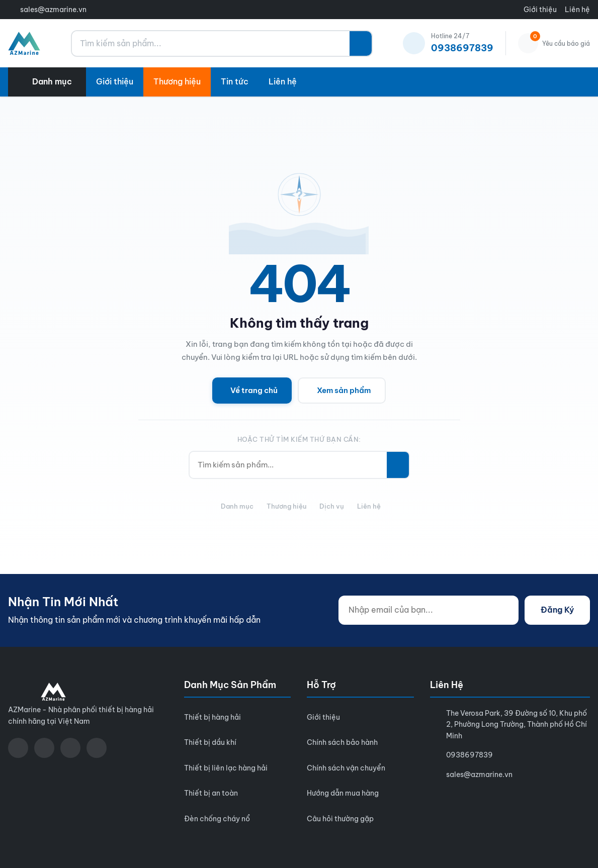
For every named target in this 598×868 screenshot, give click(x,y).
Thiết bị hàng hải (212, 717)
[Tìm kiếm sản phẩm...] (211, 44)
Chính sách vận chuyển (346, 768)
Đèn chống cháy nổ (217, 819)
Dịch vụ (332, 506)
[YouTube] (44, 748)
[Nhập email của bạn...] (429, 610)
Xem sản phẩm (344, 390)
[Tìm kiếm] (361, 44)
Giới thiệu (540, 10)
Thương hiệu (177, 81)
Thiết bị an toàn (211, 793)
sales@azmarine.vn (53, 10)
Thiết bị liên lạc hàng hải (226, 768)
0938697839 (469, 755)
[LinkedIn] (97, 748)
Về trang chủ (254, 390)
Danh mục (237, 506)
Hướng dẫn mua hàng (343, 793)
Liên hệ (577, 10)
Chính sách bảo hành (342, 742)
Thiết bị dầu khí (210, 742)
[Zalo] (70, 748)
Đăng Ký (557, 610)
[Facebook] (18, 748)
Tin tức (235, 81)
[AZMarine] (24, 43)
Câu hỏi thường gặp (340, 819)
